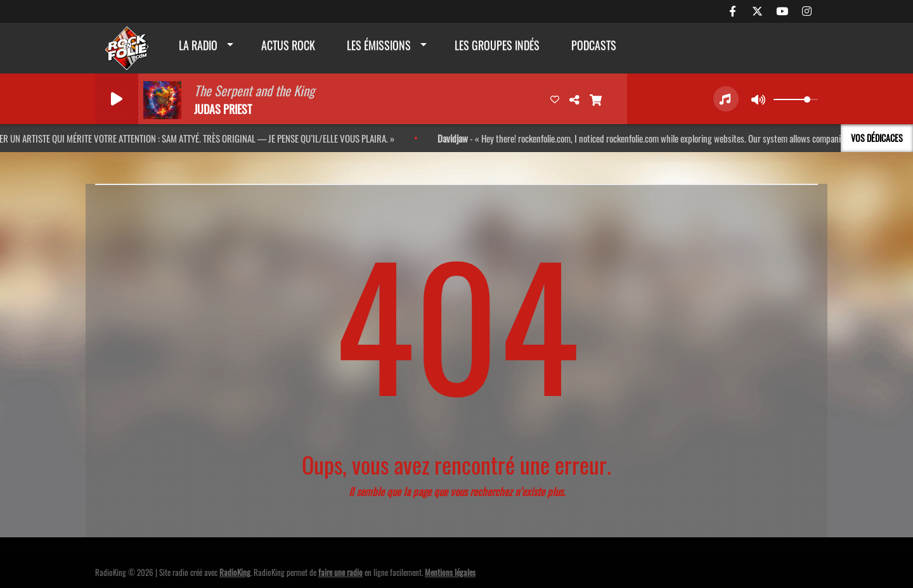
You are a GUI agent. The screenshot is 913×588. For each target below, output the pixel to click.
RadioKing (235, 572)
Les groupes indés (497, 45)
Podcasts (594, 45)
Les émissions (379, 45)
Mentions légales (450, 572)
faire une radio (340, 572)
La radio (198, 45)
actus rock (288, 45)
